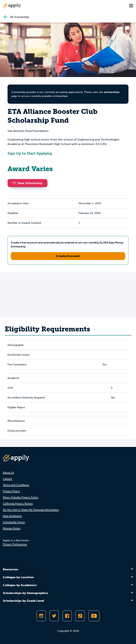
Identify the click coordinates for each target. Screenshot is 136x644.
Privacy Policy (11, 491)
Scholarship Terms (14, 522)
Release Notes (12, 528)
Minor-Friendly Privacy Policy (21, 497)
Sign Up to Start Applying (30, 153)
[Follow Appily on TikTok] (80, 616)
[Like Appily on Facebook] (67, 616)
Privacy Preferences (15, 544)
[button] (15, 183)
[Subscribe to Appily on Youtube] (94, 616)
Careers (7, 479)
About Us (8, 473)
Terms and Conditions (16, 485)
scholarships (112, 92)
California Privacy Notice (18, 504)
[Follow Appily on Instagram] (41, 616)
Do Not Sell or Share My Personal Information (31, 510)
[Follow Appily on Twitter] (54, 616)
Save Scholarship (28, 183)
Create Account (68, 256)
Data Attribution (12, 516)
